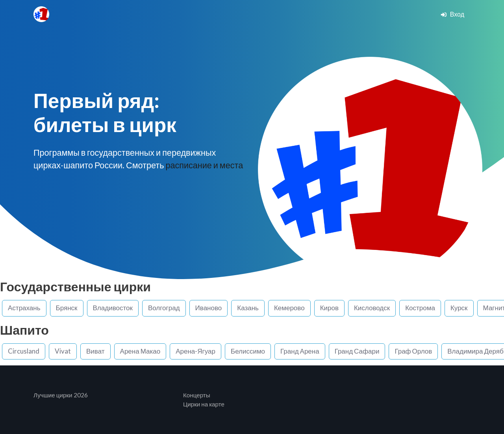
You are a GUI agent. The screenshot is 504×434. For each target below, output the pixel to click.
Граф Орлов (413, 351)
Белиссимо (248, 351)
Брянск (67, 308)
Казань (248, 308)
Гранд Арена (300, 351)
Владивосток (113, 308)
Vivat (63, 351)
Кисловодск (372, 308)
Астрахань (24, 308)
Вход (452, 14)
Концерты (197, 395)
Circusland (24, 351)
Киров (329, 308)
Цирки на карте (204, 404)
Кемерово (289, 308)
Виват (95, 351)
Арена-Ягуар (195, 351)
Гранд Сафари (357, 351)
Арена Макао (140, 351)
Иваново (209, 308)
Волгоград (164, 308)
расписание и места (204, 165)
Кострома (420, 308)
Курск (459, 308)
